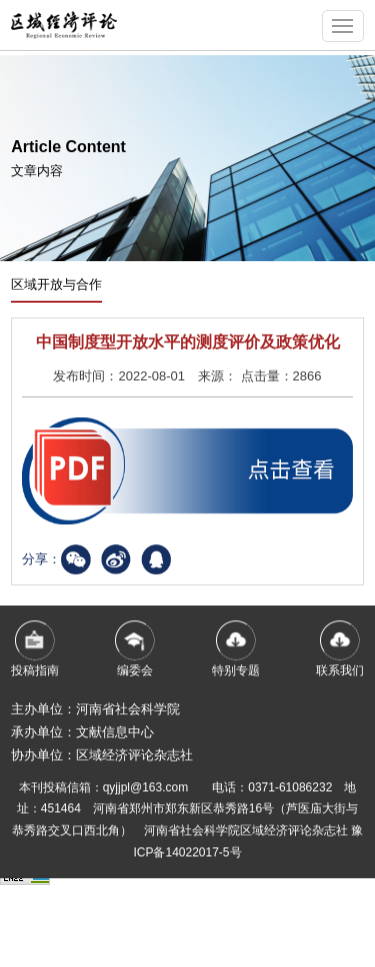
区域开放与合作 (56, 285)
